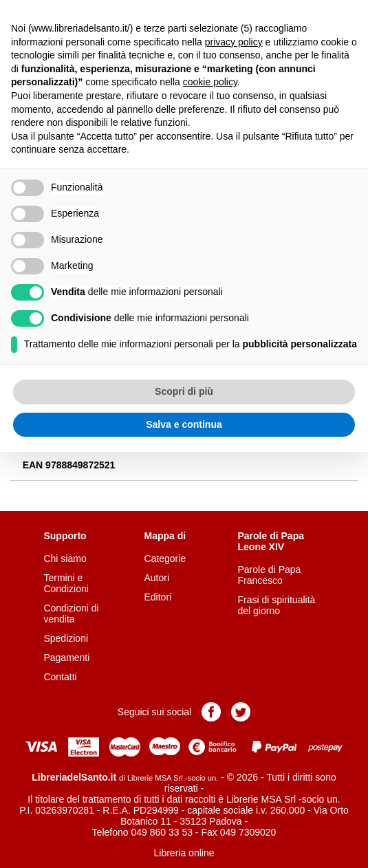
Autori (156, 578)
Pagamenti (66, 658)
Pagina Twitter (241, 712)
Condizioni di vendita (71, 614)
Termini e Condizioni (66, 583)
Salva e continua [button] (184, 424)
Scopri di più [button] (184, 391)
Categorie (165, 558)
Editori (158, 597)
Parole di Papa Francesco (270, 575)
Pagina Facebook (211, 712)
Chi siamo (65, 558)
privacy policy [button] (234, 42)
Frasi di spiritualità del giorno (277, 605)
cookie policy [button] (210, 82)
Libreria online (184, 853)
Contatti (60, 677)
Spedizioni (66, 638)
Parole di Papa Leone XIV (271, 541)
